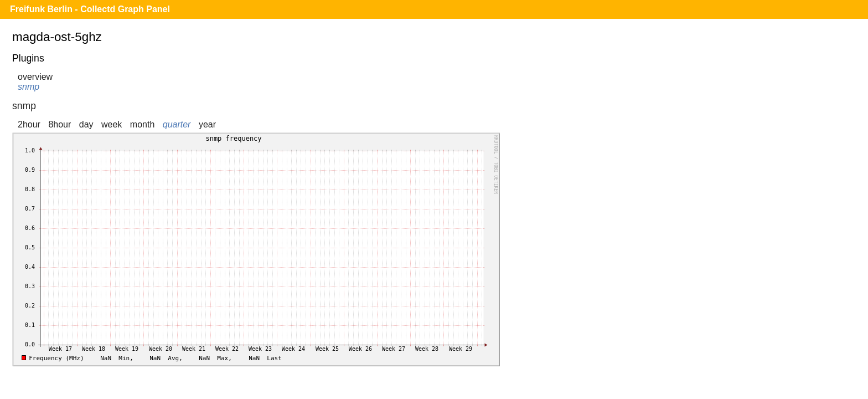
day (86, 124)
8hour (60, 124)
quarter (177, 124)
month (142, 124)
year (207, 124)
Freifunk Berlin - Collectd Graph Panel (90, 9)
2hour (29, 124)
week (112, 124)
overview (35, 77)
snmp (29, 87)
